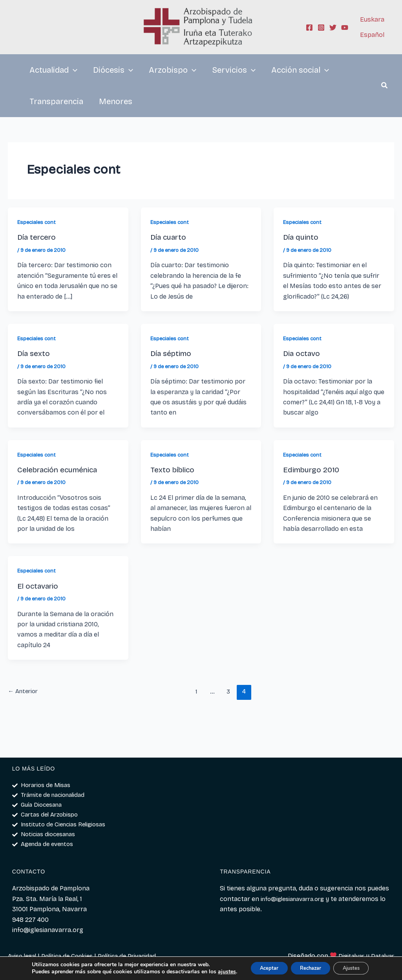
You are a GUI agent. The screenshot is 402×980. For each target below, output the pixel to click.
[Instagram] (321, 28)
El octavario (39, 586)
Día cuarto (170, 237)
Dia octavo (303, 353)
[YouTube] (345, 28)
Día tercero (38, 237)
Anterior (24, 691)
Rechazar (304, 965)
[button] (385, 86)
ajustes (37, 973)
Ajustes (352, 965)
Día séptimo (173, 353)
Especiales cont (38, 222)
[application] (73, 70)
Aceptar (256, 965)
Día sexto (34, 353)
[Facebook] (309, 28)
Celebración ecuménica (60, 470)
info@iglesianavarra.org (296, 899)
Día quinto (302, 237)
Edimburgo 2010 (313, 470)
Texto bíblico (174, 470)
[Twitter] (333, 28)
